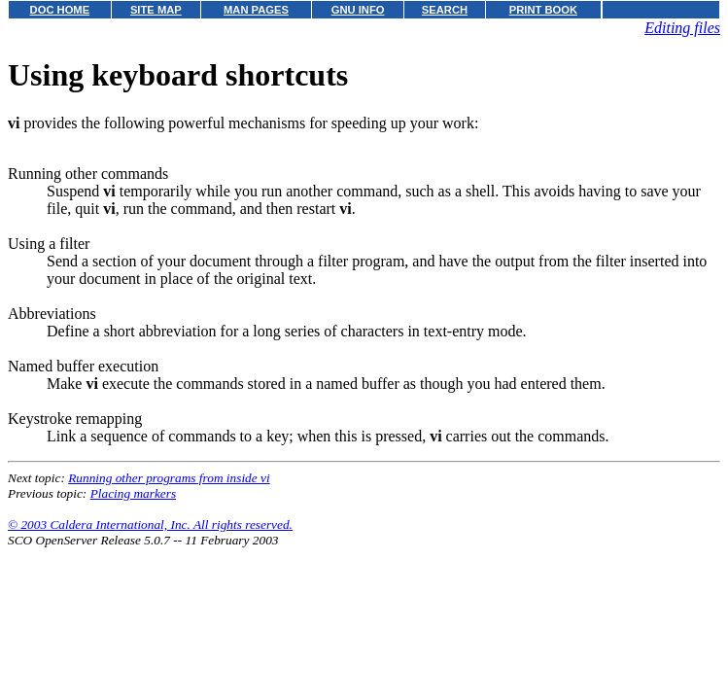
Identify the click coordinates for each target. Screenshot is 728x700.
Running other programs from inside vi (169, 478)
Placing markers (133, 493)
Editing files (682, 28)
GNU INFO (358, 10)
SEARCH (445, 10)
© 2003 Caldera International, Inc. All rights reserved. (150, 525)
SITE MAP (156, 10)
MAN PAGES (256, 10)
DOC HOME (60, 10)
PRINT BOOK (543, 10)
